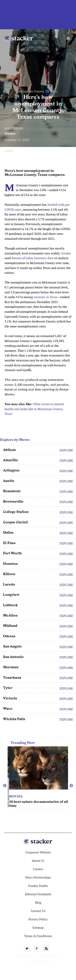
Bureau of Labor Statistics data (33, 258)
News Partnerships (38, 877)
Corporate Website (38, 852)
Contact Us (38, 911)
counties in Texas (46, 297)
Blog (38, 903)
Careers (38, 869)
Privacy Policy (38, 919)
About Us (38, 861)
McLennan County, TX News (38, 91)
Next (71, 786)
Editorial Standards (38, 894)
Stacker (10, 134)
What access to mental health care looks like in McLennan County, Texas (34, 409)
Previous (5, 786)
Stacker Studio (38, 886)
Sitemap (38, 928)
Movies (50, 796)
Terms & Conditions (38, 936)
